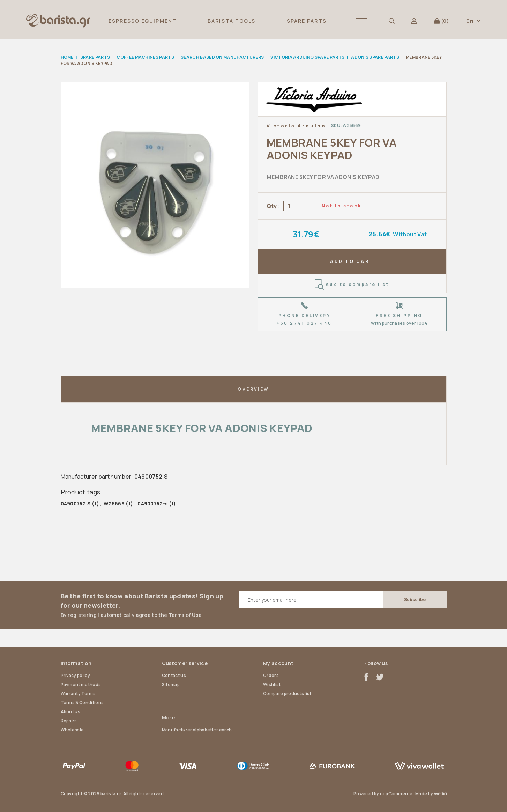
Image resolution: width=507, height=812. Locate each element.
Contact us (174, 675)
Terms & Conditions (82, 703)
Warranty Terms (78, 693)
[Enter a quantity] (295, 206)
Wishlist (272, 684)
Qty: (273, 206)
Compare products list (287, 693)
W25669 (114, 504)
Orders (271, 675)
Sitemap (171, 684)
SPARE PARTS (307, 21)
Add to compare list (352, 285)
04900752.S (76, 504)
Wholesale (72, 730)
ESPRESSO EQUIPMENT (143, 21)
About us (71, 712)
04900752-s (152, 504)
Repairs (69, 721)
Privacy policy (75, 675)
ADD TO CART (352, 261)
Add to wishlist (432, 126)
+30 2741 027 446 (304, 323)
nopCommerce (396, 794)
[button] (361, 21)
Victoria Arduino (296, 126)
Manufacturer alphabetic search (197, 730)
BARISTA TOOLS (232, 21)
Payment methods (81, 684)
